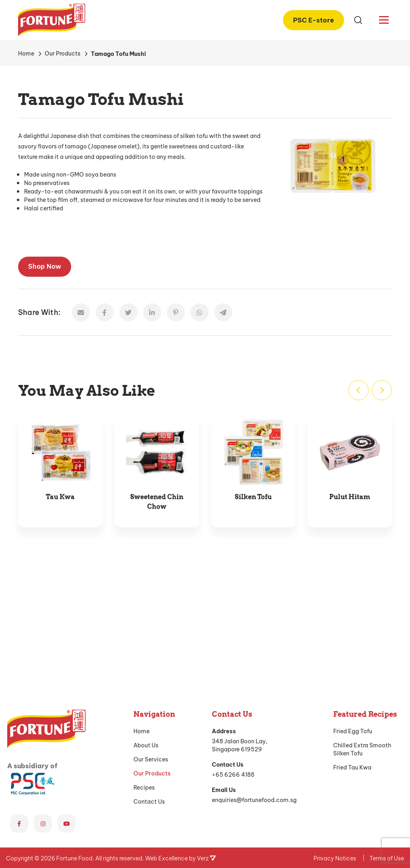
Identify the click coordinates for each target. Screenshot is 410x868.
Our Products (152, 659)
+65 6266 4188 (233, 660)
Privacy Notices (335, 744)
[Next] (382, 390)
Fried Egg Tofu (353, 617)
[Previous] (359, 390)
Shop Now (45, 266)
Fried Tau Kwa (352, 653)
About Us (146, 631)
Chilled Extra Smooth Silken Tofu (362, 635)
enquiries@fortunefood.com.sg (254, 686)
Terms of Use (387, 744)
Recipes (144, 673)
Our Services (151, 645)
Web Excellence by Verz (180, 744)
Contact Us (149, 687)
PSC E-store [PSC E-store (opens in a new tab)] (314, 19)
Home (141, 617)
